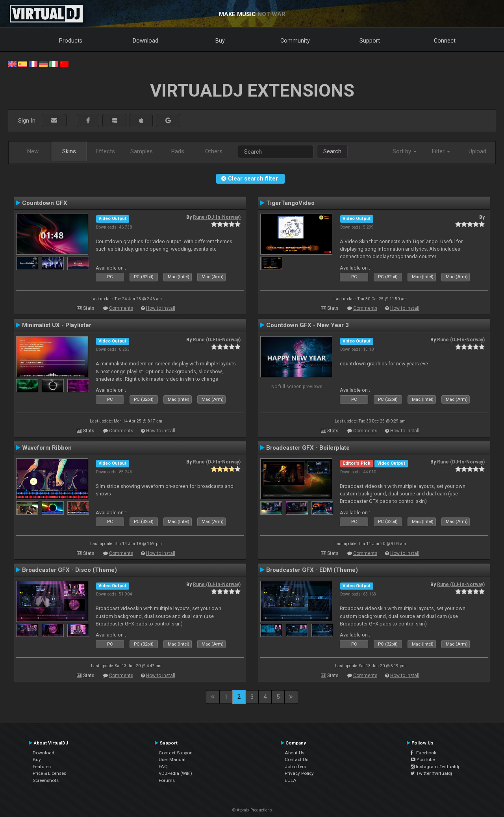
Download (145, 41)
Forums (167, 780)
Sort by (405, 151)
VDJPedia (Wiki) (175, 773)
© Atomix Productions (252, 810)
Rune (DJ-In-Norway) (217, 217)
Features (42, 767)
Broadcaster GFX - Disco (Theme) (69, 570)
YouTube (423, 759)
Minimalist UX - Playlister (57, 325)
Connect (445, 41)
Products (71, 41)
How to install (161, 308)
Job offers (295, 767)
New (33, 151)
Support (370, 41)
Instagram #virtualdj (435, 767)
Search (332, 151)
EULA (291, 780)
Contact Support (176, 753)
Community (295, 41)
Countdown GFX (45, 203)
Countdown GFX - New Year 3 (308, 325)
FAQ (163, 767)
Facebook (423, 753)
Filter (441, 151)
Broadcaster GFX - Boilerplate (308, 448)
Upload (477, 151)
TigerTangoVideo (290, 203)
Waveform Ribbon (47, 448)
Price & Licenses (49, 773)
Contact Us (296, 759)
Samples (142, 151)
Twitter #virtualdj (431, 773)
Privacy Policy (299, 773)
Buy (220, 41)
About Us (295, 753)
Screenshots (46, 780)
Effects (105, 151)
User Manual (172, 759)
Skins (69, 151)
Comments (121, 308)
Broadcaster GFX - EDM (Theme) (312, 570)
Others (214, 151)
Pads (178, 151)
